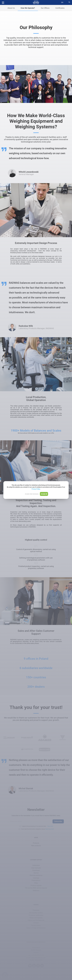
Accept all (44, 494)
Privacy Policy (36, 489)
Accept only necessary (32, 494)
